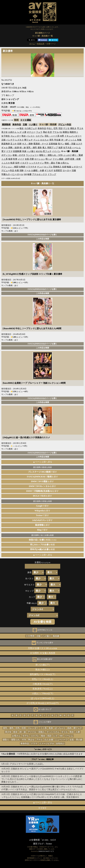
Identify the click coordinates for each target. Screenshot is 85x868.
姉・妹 (23, 148)
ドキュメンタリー (73, 136)
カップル (48, 167)
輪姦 (69, 167)
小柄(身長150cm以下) (42, 684)
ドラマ (9, 151)
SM (25, 174)
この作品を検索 (42, 239)
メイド (21, 159)
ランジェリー (32, 155)
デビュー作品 (65, 125)
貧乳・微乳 (32, 148)
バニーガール (17, 174)
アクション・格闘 (10, 167)
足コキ (14, 144)
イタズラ (24, 163)
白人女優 (49, 740)
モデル (26, 736)
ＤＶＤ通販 (26, 120)
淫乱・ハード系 (52, 136)
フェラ (39, 132)
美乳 (51, 140)
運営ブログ (38, 844)
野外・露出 (50, 163)
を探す (43, 511)
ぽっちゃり (60, 728)
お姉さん (13, 132)
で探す (42, 472)
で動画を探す (42, 496)
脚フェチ (29, 140)
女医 (27, 159)
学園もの (6, 174)
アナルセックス (40, 174)
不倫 (58, 163)
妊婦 (64, 167)
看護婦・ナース (41, 144)
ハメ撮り (33, 125)
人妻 (24, 132)
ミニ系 (5, 159)
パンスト (31, 136)
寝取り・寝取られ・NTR (51, 155)
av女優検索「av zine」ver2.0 (42, 840)
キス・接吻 (27, 144)
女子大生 (67, 148)
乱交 (50, 132)
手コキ (80, 128)
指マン (61, 144)
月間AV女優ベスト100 (43, 648)
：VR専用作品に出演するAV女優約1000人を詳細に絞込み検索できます (42, 754)
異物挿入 (57, 167)
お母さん (65, 163)
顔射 (19, 144)
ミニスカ (6, 163)
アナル (56, 132)
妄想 (17, 163)
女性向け (60, 743)
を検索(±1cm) (43, 540)
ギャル (5, 148)
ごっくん (72, 140)
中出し (50, 128)
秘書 (29, 174)
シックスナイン (37, 163)
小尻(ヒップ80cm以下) (42, 694)
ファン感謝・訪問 (61, 159)
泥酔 (22, 170)
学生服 (57, 140)
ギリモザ (49, 170)
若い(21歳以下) (43, 665)
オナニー (31, 132)
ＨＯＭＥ (42, 808)
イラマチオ (31, 167)
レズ (19, 132)
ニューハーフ (61, 740)
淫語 (60, 128)
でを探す (42, 477)
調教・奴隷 (14, 148)
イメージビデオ (47, 743)
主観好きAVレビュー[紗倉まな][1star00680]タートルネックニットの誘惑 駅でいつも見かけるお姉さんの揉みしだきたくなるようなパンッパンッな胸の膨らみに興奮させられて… (42, 779)
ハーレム (76, 148)
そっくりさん (53, 732)
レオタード (77, 167)
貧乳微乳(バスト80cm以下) (42, 674)
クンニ (37, 140)
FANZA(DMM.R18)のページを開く (42, 235)
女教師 (22, 167)
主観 (25, 125)
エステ (79, 144)
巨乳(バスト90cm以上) (42, 679)
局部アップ (52, 148)
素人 (44, 148)
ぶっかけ (67, 155)
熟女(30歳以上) (43, 670)
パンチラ (10, 140)
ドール (27, 170)
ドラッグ (52, 174)
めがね (39, 151)
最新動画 (6, 125)
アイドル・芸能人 (36, 732)
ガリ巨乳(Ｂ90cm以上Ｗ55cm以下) (42, 703)
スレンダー (16, 136)
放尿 (60, 148)
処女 (15, 732)
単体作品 (17, 125)
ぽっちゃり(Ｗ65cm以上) (42, 698)
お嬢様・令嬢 (38, 170)
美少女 (5, 132)
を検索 (43, 545)
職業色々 (74, 132)
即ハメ (49, 159)
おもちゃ (44, 140)
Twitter (49, 844)
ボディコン (7, 155)
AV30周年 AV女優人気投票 (42, 653)
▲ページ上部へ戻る (42, 462)
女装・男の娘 (76, 740)
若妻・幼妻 (75, 159)
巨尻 (24, 728)
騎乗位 (66, 132)
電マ (3, 151)
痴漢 (10, 159)
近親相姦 (53, 144)
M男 (62, 136)
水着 (17, 170)
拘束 (24, 151)
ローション (40, 159)
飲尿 (13, 163)
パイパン (56, 151)
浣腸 (74, 170)
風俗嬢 (56, 636)
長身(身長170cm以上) (42, 689)
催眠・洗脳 (70, 144)
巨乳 (56, 128)
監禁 (15, 159)
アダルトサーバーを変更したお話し (27, 764)
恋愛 (32, 159)
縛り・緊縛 (78, 155)
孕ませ (31, 740)
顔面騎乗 (17, 151)
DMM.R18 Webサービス (46, 851)
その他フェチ (31, 128)
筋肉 (69, 728)
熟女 (24, 136)
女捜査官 (58, 170)
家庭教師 (6, 144)
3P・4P (64, 140)
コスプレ (40, 136)
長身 (51, 728)
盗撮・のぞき (19, 155)
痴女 (22, 128)
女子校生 (6, 136)
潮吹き (73, 128)
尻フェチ (47, 151)
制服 (79, 140)
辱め (45, 132)
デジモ (66, 128)
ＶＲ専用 (30, 636)
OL (61, 132)
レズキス (19, 140)
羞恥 (40, 148)
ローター (67, 170)
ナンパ (40, 167)
